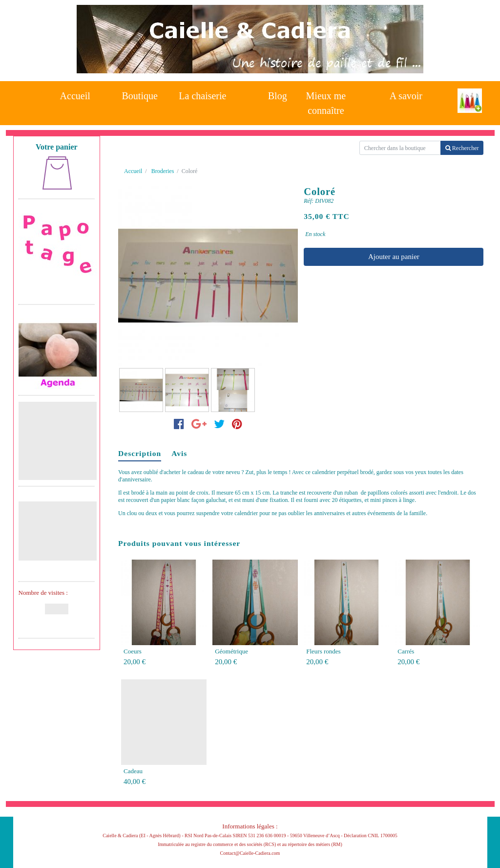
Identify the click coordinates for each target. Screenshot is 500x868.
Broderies (163, 171)
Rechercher (462, 148)
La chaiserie (202, 96)
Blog (278, 96)
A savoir (406, 96)
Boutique (140, 96)
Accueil (75, 96)
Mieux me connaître (326, 100)
